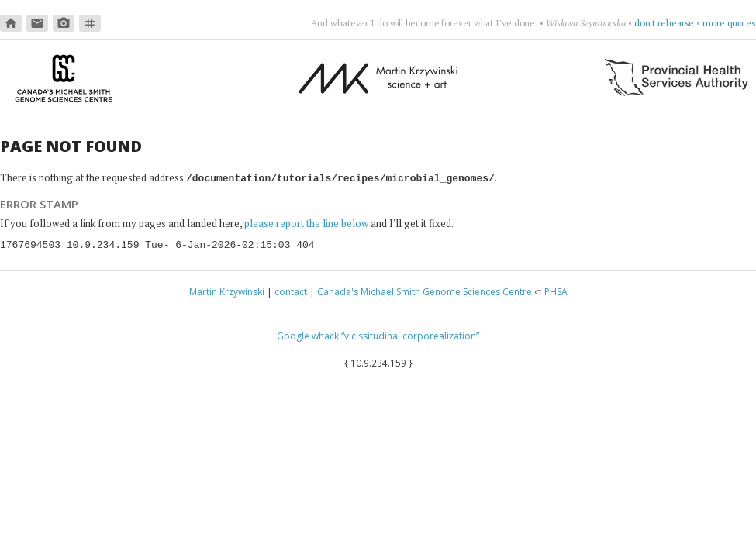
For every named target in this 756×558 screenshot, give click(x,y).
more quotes (729, 23)
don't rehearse (665, 23)
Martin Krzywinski (227, 291)
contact (291, 291)
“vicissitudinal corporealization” (410, 335)
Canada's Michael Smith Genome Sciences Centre (425, 291)
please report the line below (306, 222)
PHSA (556, 291)
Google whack (308, 335)
